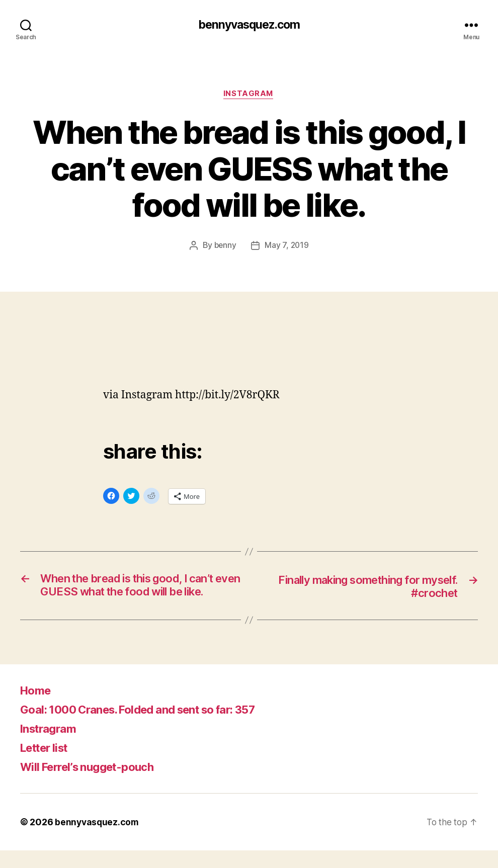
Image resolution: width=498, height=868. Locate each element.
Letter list (48, 765)
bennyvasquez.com (249, 25)
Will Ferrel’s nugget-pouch (93, 784)
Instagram (249, 95)
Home (37, 708)
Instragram (51, 746)
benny (225, 246)
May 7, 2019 (287, 246)
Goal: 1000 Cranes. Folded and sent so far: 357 (150, 727)
